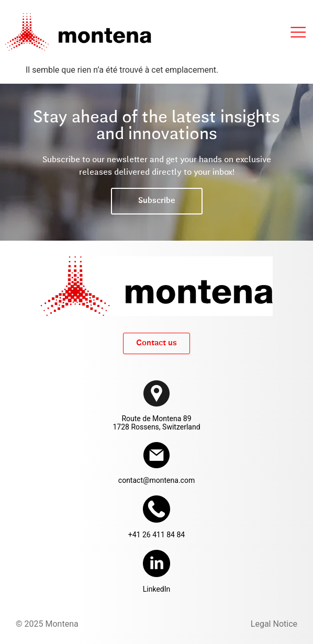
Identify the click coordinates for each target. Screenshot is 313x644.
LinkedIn (157, 589)
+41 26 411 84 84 (156, 535)
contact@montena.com (156, 480)
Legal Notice (274, 624)
